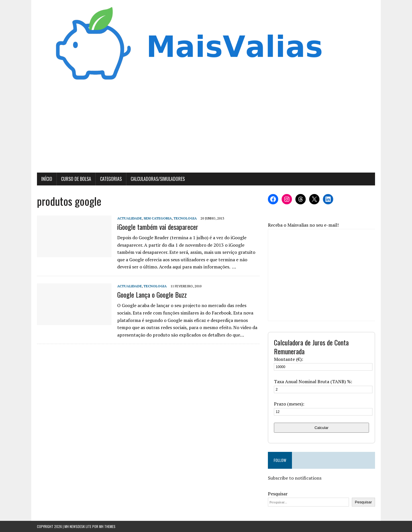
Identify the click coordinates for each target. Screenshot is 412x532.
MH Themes (107, 526)
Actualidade (130, 218)
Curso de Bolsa (76, 179)
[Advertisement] (206, 130)
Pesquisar (278, 494)
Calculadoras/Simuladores (158, 179)
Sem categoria (158, 218)
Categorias (111, 179)
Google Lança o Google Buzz (152, 294)
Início (47, 179)
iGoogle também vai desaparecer (158, 227)
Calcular (322, 428)
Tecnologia (185, 218)
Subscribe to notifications (295, 478)
